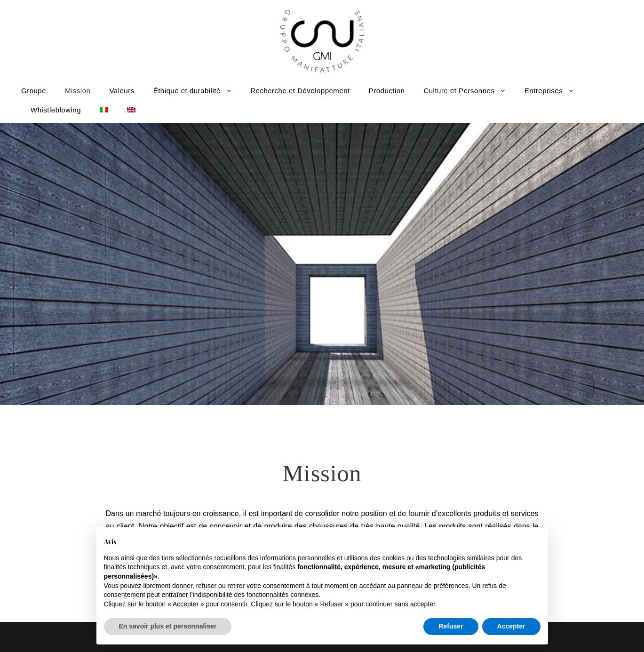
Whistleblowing (56, 110)
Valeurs (122, 91)
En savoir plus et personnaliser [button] (168, 626)
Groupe (34, 91)
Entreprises (544, 91)
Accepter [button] (511, 626)
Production (387, 91)
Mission (78, 91)
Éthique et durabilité (187, 91)
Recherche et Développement (300, 91)
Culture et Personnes (459, 91)
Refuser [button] (451, 626)
